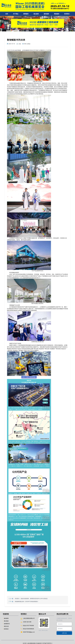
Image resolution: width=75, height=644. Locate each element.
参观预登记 (6, 624)
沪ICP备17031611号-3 (47, 643)
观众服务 (36, 14)
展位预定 (6, 621)
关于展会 (16, 14)
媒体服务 (46, 14)
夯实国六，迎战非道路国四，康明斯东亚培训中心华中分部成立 (31, 599)
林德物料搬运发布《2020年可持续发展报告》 (27, 601)
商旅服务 (57, 14)
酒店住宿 (6, 626)
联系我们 (67, 14)
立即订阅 (64, 633)
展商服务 (26, 14)
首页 (7, 14)
